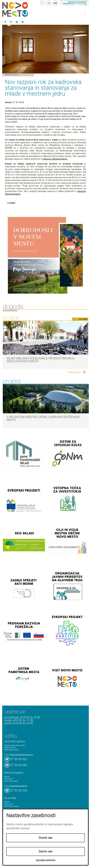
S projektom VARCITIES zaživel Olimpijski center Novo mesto (43, 418)
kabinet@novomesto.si (19, 786)
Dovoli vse (45, 838)
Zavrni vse (45, 851)
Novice (16, 75)
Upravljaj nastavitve (46, 860)
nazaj (12, 203)
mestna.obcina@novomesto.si (21, 754)
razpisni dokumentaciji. (55, 159)
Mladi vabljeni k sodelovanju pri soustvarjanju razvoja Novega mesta (41, 360)
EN (55, 3)
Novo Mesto (22, 9)
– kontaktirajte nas (75, 3)
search (43, 3)
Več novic (74, 372)
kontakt (49, 3)
